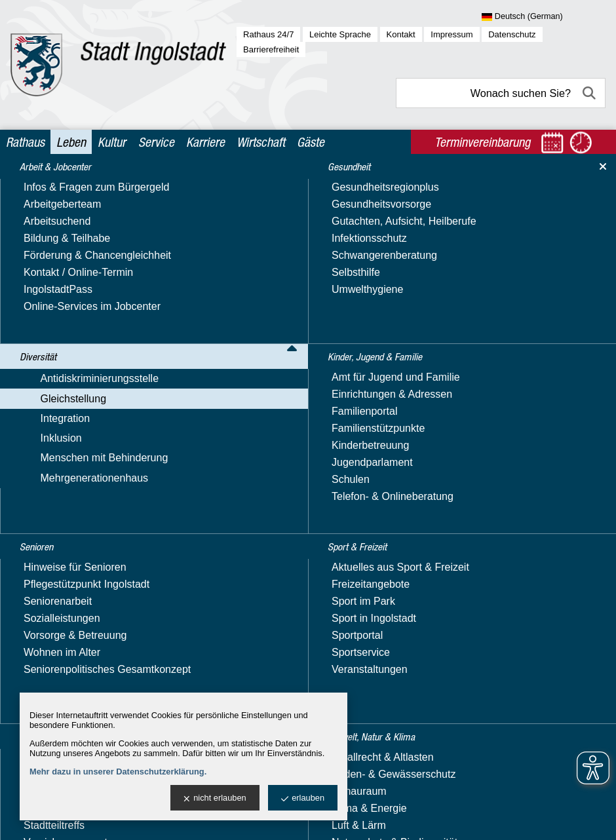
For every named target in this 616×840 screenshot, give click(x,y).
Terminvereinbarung (411, 504)
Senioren (38, 645)
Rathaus (25, 142)
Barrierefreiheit (271, 49)
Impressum (452, 34)
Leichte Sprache (340, 34)
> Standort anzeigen (266, 427)
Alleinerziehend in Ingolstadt (96, 496)
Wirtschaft (261, 142)
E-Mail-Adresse (255, 369)
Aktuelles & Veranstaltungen (96, 271)
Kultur (112, 142)
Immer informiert (68, 363)
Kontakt (401, 34)
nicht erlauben (215, 798)
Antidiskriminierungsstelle (76, 233)
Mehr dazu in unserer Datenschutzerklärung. (118, 772)
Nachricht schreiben (265, 385)
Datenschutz (512, 34)
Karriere (205, 142)
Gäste (311, 142)
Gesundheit (43, 595)
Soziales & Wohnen (62, 671)
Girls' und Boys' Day (77, 478)
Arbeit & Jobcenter (62, 186)
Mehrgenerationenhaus (71, 572)
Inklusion (38, 534)
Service (156, 142)
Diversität (39, 211)
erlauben (303, 798)
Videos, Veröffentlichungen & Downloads (97, 454)
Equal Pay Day (65, 308)
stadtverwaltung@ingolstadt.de (450, 817)
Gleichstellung (50, 252)
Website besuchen (262, 401)
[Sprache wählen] (544, 17)
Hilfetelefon (56, 344)
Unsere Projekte (68, 430)
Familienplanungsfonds (84, 326)
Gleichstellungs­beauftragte (92, 289)
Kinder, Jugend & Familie (76, 620)
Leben (71, 142)
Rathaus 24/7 (268, 34)
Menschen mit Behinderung (81, 553)
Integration (42, 515)
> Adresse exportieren (270, 443)
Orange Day (58, 411)
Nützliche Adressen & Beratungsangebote (80, 387)
